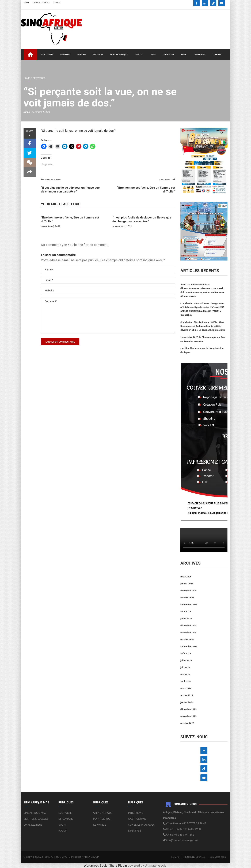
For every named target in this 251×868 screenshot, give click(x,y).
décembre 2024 (189, 626)
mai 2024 (185, 674)
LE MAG (57, 3)
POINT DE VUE (169, 55)
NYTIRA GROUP (90, 857)
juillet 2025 (186, 619)
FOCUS (153, 55)
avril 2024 (186, 681)
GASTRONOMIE (200, 55)
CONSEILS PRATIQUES (119, 55)
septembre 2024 (189, 646)
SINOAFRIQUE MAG (35, 813)
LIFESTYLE (139, 55)
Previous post (51, 180)
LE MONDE (217, 55)
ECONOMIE (82, 55)
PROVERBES (39, 78)
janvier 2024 (187, 702)
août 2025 (186, 612)
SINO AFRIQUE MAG (56, 857)
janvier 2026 (187, 584)
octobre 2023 (187, 723)
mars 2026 (186, 577)
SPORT (184, 55)
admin (27, 112)
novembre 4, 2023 (51, 227)
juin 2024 (185, 667)
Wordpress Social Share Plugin (106, 865)
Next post (167, 180)
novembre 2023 (189, 716)
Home (27, 78)
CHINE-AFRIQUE (47, 55)
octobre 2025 (187, 598)
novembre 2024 (189, 633)
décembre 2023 (189, 709)
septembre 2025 (189, 605)
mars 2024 (186, 688)
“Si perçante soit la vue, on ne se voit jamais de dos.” (78, 131)
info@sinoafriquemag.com (182, 840)
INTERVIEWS (98, 55)
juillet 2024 (186, 660)
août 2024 (186, 653)
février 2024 (187, 695)
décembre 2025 (189, 591)
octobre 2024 (187, 639)
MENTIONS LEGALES (36, 819)
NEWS (26, 3)
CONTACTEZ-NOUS (41, 3)
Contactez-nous (33, 825)
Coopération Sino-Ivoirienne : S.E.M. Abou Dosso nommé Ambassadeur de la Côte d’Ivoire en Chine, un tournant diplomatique (203, 326)
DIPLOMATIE (65, 55)
